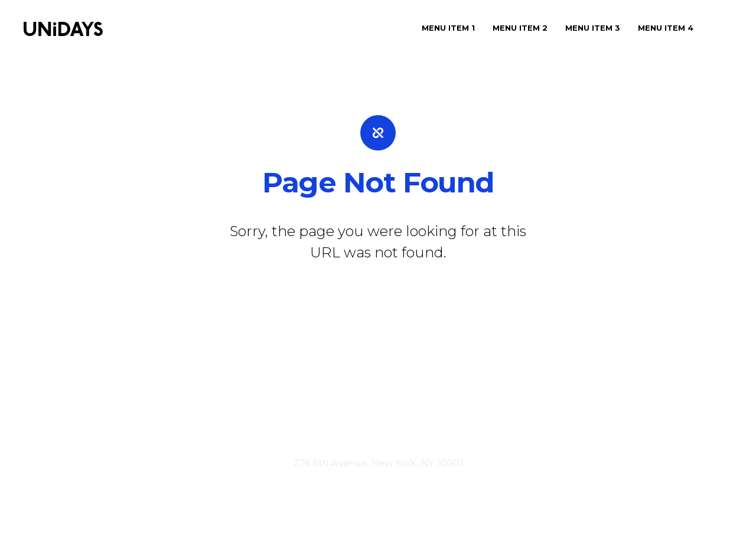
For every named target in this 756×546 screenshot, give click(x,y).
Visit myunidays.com (282, 431)
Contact (418, 415)
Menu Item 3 (593, 28)
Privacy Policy (414, 431)
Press (333, 415)
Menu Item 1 (448, 28)
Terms (356, 431)
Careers (372, 415)
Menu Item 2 (520, 28)
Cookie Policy (489, 431)
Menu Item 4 (666, 28)
